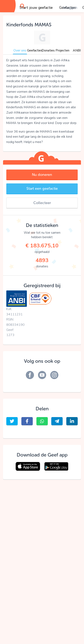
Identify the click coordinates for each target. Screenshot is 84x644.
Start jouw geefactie (36, 8)
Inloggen (70, 8)
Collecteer (42, 203)
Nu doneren (42, 175)
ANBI (77, 50)
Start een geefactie (42, 189)
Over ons (20, 50)
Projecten (62, 50)
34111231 (14, 314)
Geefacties (35, 50)
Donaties (48, 50)
